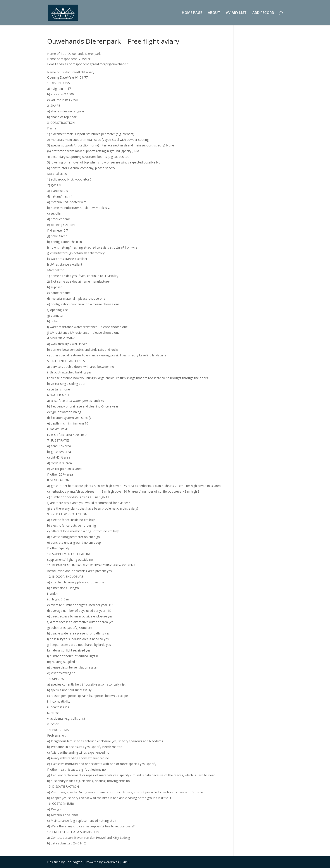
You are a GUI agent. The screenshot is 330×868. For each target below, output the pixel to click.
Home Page (192, 13)
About (214, 13)
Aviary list (236, 13)
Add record (263, 13)
